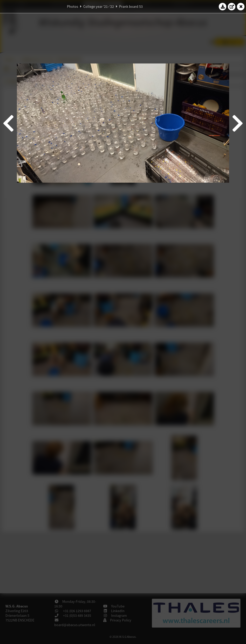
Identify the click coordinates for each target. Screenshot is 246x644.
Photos (73, 6)
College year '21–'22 (99, 6)
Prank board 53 (131, 6)
